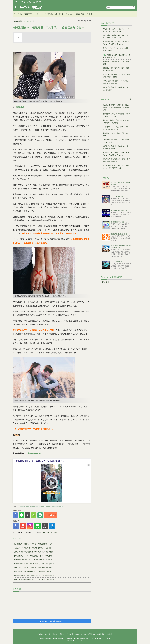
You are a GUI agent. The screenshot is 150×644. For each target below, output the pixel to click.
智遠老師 (20, 107)
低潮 (45, 506)
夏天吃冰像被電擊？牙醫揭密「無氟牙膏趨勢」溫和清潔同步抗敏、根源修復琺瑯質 (116, 107)
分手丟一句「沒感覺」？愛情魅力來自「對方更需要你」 (34, 568)
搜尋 (134, 7)
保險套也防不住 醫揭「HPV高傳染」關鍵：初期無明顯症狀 (116, 82)
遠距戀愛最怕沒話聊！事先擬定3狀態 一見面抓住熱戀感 (34, 564)
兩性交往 (31, 506)
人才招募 (48, 634)
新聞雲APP (37, 2)
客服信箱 (76, 634)
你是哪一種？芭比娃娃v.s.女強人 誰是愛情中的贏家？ (33, 572)
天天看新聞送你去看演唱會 (119, 222)
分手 (36, 506)
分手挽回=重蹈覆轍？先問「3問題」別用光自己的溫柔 (33, 560)
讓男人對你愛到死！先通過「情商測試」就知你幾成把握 (34, 552)
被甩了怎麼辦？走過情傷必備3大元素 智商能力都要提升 (34, 580)
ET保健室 (106, 282)
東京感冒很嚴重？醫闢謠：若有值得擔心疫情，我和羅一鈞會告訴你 (116, 43)
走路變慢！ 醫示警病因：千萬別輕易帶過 (116, 63)
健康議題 (59, 14)
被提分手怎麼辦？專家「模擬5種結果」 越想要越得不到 (34, 576)
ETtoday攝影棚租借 (117, 262)
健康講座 (70, 14)
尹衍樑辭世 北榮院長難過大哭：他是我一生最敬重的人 (116, 56)
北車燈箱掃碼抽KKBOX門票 (119, 210)
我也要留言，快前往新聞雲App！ (52, 621)
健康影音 (91, 14)
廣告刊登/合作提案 (65, 634)
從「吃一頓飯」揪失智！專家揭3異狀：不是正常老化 (116, 49)
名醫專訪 (28, 14)
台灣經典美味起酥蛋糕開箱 (119, 234)
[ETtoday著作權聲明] (50, 533)
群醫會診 (49, 14)
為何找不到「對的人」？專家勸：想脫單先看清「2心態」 (34, 544)
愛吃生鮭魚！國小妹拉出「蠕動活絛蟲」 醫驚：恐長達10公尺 (115, 36)
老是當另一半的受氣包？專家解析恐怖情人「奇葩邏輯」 (34, 548)
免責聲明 (109, 634)
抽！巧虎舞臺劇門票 (117, 196)
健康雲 (29, 7)
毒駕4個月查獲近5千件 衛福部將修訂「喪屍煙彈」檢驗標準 (116, 122)
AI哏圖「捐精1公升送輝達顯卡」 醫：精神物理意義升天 (116, 88)
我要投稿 (40, 634)
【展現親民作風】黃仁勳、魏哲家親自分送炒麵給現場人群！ (39, 461)
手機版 (29, 2)
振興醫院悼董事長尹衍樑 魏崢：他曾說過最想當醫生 (116, 69)
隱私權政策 (92, 634)
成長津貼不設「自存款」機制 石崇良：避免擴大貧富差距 (115, 128)
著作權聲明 (101, 634)
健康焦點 (18, 14)
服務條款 (84, 634)
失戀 (41, 506)
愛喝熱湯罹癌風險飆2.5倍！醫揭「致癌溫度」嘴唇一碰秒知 (116, 76)
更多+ (130, 99)
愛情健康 (23, 506)
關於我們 (55, 634)
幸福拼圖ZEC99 (34, 453)
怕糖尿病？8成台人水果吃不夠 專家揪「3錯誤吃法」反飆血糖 (116, 115)
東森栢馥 (80, 14)
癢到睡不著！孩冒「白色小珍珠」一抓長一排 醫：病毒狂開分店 (116, 30)
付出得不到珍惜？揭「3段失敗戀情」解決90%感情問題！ (34, 556)
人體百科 (39, 14)
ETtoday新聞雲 (20, 2)
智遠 (49, 506)
